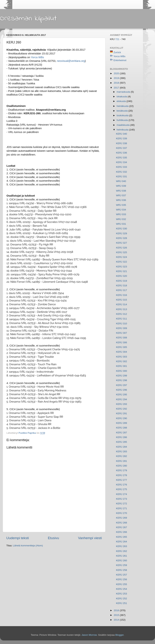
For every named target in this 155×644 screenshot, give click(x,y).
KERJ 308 (122, 338)
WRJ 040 (121, 181)
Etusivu (54, 538)
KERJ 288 (122, 428)
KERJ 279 (122, 470)
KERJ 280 (122, 466)
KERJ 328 (122, 238)
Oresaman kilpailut (28, 19)
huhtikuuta (123, 120)
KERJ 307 (122, 333)
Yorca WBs (37, 57)
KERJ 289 (122, 423)
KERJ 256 (122, 579)
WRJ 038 (121, 191)
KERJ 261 (122, 556)
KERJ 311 (122, 319)
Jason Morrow (89, 635)
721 (118, 39)
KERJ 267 (122, 527)
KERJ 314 (122, 304)
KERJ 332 (122, 172)
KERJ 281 (122, 461)
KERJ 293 (122, 404)
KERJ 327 (122, 243)
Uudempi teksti (18, 538)
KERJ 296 (122, 390)
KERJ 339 (122, 138)
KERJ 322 (122, 262)
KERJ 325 (122, 252)
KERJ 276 (122, 485)
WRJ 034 (121, 210)
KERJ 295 (122, 395)
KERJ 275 (122, 489)
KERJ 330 (122, 229)
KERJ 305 (122, 347)
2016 (117, 610)
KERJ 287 (122, 433)
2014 (117, 620)
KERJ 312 (122, 314)
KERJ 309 (122, 328)
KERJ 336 (122, 153)
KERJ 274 (122, 494)
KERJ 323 (122, 267)
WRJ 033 (121, 214)
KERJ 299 (122, 376)
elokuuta (122, 101)
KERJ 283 (122, 451)
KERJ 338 (122, 143)
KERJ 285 (122, 442)
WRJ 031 (121, 224)
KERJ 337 (122, 148)
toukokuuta (123, 115)
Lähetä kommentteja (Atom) (28, 546)
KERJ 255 (122, 584)
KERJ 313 (122, 309)
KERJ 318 (122, 286)
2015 (117, 615)
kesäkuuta (122, 111)
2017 (117, 88)
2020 (117, 73)
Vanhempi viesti (90, 538)
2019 (117, 78)
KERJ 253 (122, 594)
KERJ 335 (122, 158)
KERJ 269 (122, 518)
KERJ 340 (122, 134)
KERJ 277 (122, 480)
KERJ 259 (122, 565)
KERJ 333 (122, 167)
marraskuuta (124, 92)
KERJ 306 (122, 342)
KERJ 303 (122, 357)
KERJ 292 (122, 409)
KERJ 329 (122, 233)
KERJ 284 (122, 447)
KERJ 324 (122, 257)
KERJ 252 (122, 599)
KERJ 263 (122, 546)
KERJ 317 (122, 290)
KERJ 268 (122, 523)
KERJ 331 (122, 176)
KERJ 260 (122, 560)
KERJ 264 (122, 542)
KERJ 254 (122, 589)
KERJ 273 (122, 499)
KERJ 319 (122, 281)
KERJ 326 (122, 248)
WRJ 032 (121, 219)
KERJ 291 (122, 413)
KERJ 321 (122, 271)
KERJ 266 (122, 532)
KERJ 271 (122, 508)
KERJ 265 (122, 537)
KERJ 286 (122, 437)
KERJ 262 (122, 551)
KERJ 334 (122, 162)
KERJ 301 (122, 366)
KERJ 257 (122, 575)
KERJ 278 (122, 475)
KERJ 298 (122, 380)
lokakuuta (122, 96)
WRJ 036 (121, 200)
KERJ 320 (122, 276)
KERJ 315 (122, 300)
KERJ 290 (122, 418)
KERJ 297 (122, 385)
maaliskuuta (123, 125)
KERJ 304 (122, 352)
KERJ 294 (122, 399)
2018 (117, 83)
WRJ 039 (121, 186)
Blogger (119, 635)
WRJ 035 (121, 205)
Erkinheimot (120, 60)
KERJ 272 (122, 504)
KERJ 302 (122, 361)
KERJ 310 (122, 324)
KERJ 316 (122, 295)
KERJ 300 (122, 371)
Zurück (117, 52)
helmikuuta (123, 130)
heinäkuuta (123, 106)
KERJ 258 (122, 570)
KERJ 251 (122, 603)
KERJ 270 (122, 513)
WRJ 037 (121, 195)
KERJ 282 (122, 456)
